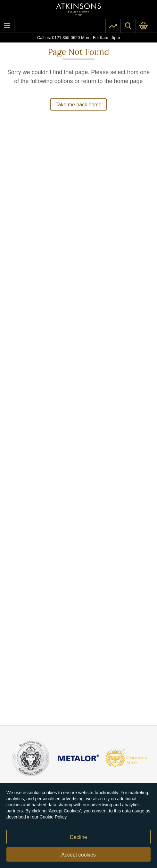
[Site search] (128, 26)
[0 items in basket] (146, 26)
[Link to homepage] (78, 9)
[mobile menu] (7, 26)
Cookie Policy (53, 817)
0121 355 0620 (66, 38)
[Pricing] (113, 26)
